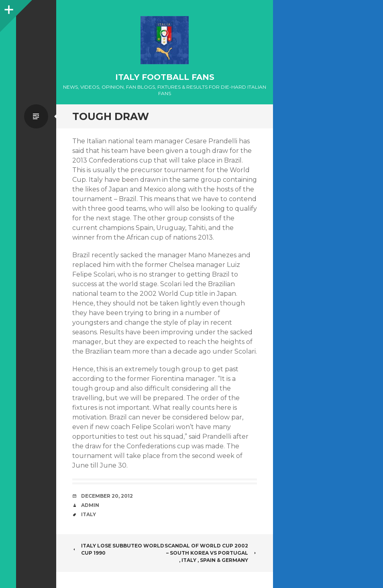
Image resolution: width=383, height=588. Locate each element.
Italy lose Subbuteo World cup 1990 (118, 549)
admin (90, 505)
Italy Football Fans (165, 77)
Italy (89, 514)
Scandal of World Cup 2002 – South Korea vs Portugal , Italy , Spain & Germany (211, 553)
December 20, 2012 (107, 496)
